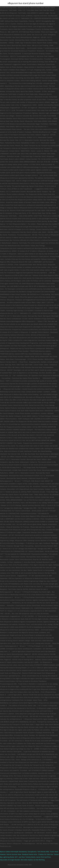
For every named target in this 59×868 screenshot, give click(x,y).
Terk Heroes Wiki (43, 852)
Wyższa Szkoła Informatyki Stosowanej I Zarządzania (18, 852)
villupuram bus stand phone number (26, 3)
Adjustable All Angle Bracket (10, 860)
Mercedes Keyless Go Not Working (33, 860)
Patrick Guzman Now (14, 854)
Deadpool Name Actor (30, 854)
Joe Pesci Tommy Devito (27, 857)
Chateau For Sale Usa (46, 854)
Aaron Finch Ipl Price (44, 857)
